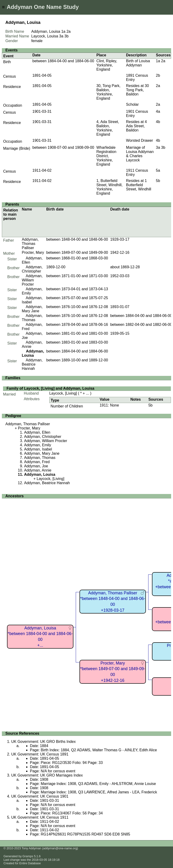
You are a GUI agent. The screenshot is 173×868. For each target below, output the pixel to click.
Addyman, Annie (38, 470)
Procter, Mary (33, 252)
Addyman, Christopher (32, 269)
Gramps (28, 856)
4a (158, 111)
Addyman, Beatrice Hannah (32, 364)
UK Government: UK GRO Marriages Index (47, 775)
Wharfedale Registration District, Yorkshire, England (106, 156)
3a (61, 36)
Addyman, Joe (36, 466)
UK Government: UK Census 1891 (40, 754)
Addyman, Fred (37, 462)
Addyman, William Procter (32, 280)
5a (158, 170)
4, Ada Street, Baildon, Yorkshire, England (108, 128)
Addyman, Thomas (32, 318)
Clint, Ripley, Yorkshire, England (107, 65)
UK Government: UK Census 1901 (40, 796)
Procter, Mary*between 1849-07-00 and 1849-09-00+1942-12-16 (113, 672)
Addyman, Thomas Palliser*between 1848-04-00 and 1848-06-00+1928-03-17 (113, 602)
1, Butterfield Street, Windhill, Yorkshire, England (109, 187)
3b (66, 36)
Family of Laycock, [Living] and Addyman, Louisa (50, 388)
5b (158, 181)
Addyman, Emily (38, 445)
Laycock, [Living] (63, 393)
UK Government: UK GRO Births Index (43, 742)
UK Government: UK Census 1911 (40, 817)
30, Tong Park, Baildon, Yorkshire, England (108, 92)
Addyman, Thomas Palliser (30, 244)
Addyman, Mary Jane (32, 309)
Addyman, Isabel (38, 449)
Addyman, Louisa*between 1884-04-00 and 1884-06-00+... (40, 637)
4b (158, 122)
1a (63, 31)
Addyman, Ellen (37, 432)
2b (158, 75)
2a (68, 31)
